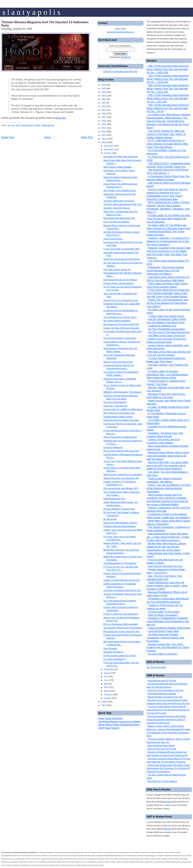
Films (107, 722)
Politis (116, 725)
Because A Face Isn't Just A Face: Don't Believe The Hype (166, 396)
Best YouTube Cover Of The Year (162, 749)
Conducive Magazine (113, 447)
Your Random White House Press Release (123, 628)
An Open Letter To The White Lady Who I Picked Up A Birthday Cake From (168, 227)
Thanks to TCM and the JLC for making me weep (165, 607)
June (106, 680)
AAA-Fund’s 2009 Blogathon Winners (120, 523)
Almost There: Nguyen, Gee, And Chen (121, 451)
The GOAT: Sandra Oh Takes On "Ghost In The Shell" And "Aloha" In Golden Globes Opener (166, 134)
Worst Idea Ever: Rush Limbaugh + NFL (122, 631)
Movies (114, 722)
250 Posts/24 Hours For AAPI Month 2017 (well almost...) (168, 171)
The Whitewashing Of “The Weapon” (120, 563)
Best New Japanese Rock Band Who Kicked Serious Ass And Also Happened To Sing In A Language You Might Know (166, 720)
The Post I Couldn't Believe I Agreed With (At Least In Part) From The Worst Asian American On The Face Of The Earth (168, 710)
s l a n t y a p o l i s (31, 12)
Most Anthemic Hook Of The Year (162, 681)
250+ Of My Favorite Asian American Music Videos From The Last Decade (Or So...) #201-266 (168, 69)
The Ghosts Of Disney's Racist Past (120, 338)
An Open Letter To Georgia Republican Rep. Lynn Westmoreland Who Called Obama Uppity (167, 375)
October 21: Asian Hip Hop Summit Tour (122, 580)
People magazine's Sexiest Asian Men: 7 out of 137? (166, 571)
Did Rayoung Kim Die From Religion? (120, 280)
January (107, 698)
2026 (104, 85)
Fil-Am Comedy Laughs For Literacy (120, 655)
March (107, 691)
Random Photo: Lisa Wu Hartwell (119, 283)
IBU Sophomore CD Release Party (119, 413)
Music (102, 725)
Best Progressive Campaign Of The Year (165, 697)
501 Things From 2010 (156, 667)
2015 (104, 124)
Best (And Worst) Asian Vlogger (161, 746)
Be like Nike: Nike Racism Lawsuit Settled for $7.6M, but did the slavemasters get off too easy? (166, 547)
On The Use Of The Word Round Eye (169, 332)
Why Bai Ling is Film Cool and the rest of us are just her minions (169, 353)
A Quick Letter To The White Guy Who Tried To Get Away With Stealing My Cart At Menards (168, 219)
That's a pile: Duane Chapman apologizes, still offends (164, 480)
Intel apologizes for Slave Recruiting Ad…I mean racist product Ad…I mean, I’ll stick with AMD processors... (168, 537)
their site (61, 118)
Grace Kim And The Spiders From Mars (121, 420)
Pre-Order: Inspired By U (115, 659)
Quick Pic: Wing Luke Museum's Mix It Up (122, 204)
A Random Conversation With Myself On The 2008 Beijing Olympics (168, 600)
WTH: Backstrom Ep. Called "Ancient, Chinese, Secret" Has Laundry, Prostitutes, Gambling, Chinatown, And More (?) (168, 207)
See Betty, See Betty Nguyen (117, 208)
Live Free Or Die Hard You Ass (165, 566)
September (109, 669)
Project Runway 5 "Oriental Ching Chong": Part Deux (166, 383)
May (106, 684)
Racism (115, 728)
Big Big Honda (110, 519)
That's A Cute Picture (113, 239)
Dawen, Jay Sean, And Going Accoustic (121, 328)
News (109, 725)
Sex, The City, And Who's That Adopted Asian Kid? (164, 578)
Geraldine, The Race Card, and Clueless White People (165, 435)
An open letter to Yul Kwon (163, 654)
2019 (104, 110)
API (13, 125)
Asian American (27, 125)
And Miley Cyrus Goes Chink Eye (166, 336)
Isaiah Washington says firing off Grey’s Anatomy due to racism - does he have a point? (167, 586)
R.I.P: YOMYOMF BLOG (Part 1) (166, 140)
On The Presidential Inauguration (167, 329)
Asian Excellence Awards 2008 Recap (169, 628)
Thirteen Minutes (47, 125)
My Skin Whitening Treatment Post (119, 509)
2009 (104, 142)
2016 (104, 121)
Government (126, 722)
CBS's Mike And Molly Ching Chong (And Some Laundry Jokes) (167, 285)
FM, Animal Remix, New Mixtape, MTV (121, 488)
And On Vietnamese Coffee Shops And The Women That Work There (166, 321)
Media (137, 722)
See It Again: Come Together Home (120, 190)
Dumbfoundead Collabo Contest (118, 417)
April (106, 687)
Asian (18, 125)
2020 (104, 106)
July (106, 676)
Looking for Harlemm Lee (162, 326)
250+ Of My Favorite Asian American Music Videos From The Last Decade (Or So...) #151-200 (168, 79)
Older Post (87, 137)
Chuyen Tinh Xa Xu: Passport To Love (121, 300)
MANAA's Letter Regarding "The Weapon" (123, 392)
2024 (104, 92)
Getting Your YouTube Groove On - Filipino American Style (167, 340)
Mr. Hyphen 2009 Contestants (117, 321)
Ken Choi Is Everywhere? (115, 402)
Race (107, 728)
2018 (104, 113)
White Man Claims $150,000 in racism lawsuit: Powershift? (168, 522)
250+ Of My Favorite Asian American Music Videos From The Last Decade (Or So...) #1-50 (168, 108)
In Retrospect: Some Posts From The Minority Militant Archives (168, 178)
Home (47, 137)
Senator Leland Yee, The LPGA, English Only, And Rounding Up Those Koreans (168, 647)
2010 (104, 139)
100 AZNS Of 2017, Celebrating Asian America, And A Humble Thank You (168, 165)
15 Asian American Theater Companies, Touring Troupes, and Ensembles (165, 638)
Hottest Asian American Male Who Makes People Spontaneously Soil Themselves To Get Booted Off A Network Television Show (168, 768)
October (107, 153)
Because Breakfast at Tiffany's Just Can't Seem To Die (167, 594)
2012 (104, 132)
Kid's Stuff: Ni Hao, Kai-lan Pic (117, 269)
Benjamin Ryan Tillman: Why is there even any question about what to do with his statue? (168, 456)
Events (37, 125)
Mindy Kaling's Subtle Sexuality (118, 167)
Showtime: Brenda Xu (113, 652)
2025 (104, 88)
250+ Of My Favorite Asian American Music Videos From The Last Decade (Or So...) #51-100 (168, 98)
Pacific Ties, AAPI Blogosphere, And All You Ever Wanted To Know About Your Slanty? (167, 303)
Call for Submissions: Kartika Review (120, 437)
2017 (104, 117)
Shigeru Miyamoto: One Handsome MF (121, 478)
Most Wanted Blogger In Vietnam (162, 694)
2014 (104, 128)
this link (168, 802)
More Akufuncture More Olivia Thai (119, 218)
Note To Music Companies (163, 615)
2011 (104, 135)
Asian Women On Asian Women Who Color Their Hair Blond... (167, 145)
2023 (104, 96)
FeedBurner (126, 57)
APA (9, 125)
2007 (104, 705)
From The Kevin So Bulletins (116, 222)
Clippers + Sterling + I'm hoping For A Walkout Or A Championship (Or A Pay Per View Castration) (168, 241)
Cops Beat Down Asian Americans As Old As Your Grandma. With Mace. (168, 279)
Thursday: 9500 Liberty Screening (119, 201)
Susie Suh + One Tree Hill (115, 406)
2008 (104, 702)
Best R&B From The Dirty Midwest (162, 781)
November (109, 149)
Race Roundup (110, 648)
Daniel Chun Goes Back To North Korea (122, 259)
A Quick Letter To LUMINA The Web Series (123, 409)
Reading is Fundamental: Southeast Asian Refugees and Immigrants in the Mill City (168, 621)
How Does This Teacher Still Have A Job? (122, 590)
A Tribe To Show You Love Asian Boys (121, 614)
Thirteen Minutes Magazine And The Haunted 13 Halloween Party (45, 24)
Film (101, 722)
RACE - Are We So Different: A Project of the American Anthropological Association (169, 488)
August (107, 673)
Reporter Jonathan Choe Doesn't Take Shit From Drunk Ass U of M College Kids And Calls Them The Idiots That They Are (169, 253)
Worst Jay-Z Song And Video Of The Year (165, 690)
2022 (104, 99)
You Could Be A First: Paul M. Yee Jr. (120, 317)
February (108, 695)
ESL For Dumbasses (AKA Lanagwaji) (121, 624)
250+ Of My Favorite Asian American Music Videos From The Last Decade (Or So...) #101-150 (168, 89)
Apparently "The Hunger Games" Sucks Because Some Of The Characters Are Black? (165, 271)
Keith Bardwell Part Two (114, 499)
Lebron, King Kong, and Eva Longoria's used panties (163, 441)
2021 (104, 103)
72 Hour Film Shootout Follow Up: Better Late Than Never (166, 360)
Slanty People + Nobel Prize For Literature (123, 474)
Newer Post (8, 137)
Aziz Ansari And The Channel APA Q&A (121, 324)
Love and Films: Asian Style (164, 631)
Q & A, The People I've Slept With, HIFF (122, 249)
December (109, 146)
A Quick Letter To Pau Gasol (164, 612)
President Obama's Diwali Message (120, 526)
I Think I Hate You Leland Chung (166, 316)
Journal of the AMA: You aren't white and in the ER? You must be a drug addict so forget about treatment (167, 466)
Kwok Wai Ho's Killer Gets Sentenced (120, 157)
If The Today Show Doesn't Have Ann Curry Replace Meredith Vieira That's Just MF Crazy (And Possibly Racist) (168, 293)
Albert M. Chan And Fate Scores (118, 362)
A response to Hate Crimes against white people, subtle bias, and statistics (168, 516)
